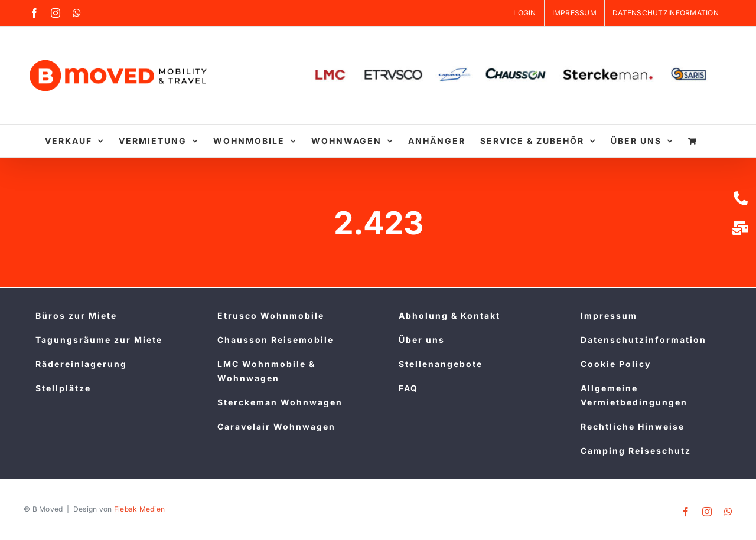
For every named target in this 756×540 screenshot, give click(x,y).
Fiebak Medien (140, 509)
